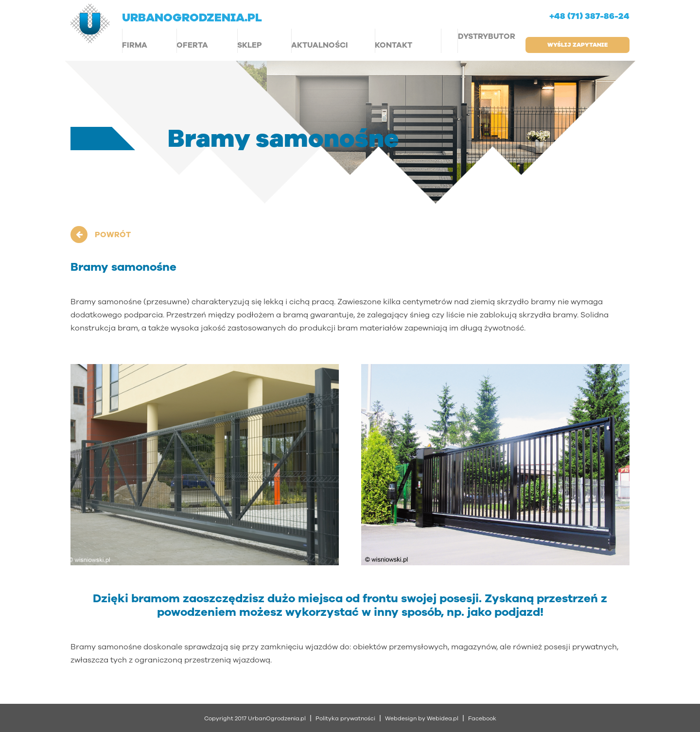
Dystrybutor (487, 36)
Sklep (250, 45)
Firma (135, 45)
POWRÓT (113, 235)
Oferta (192, 45)
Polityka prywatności (345, 718)
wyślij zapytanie (577, 45)
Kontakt (394, 45)
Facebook (482, 718)
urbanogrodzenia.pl (192, 17)
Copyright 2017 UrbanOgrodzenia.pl (255, 718)
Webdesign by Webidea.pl (422, 718)
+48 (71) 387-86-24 (589, 17)
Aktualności (320, 45)
